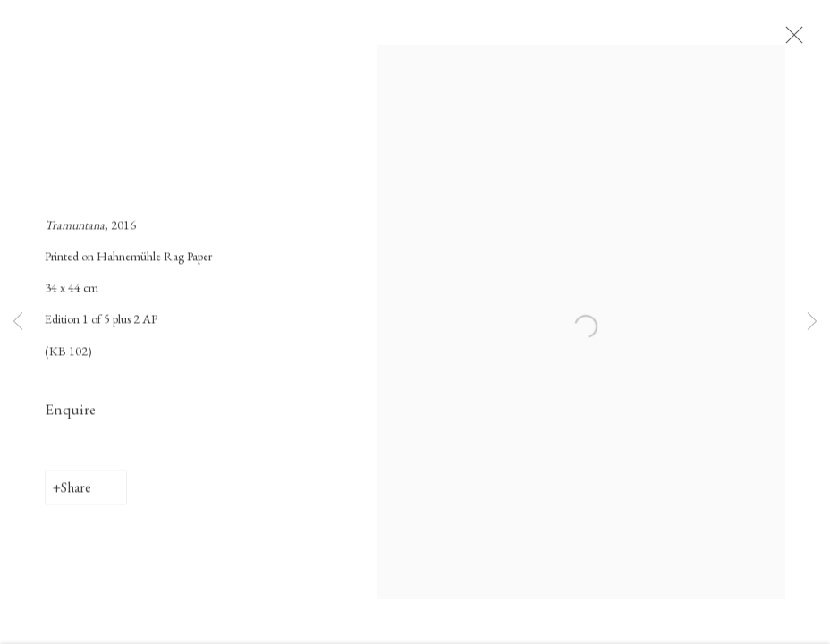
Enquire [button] (70, 414)
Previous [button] (18, 322)
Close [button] (798, 40)
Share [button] (76, 492)
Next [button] (812, 322)
